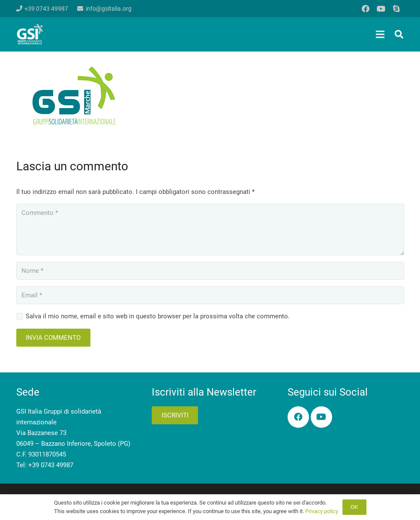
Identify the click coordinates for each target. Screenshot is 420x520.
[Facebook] (366, 9)
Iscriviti (175, 415)
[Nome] (210, 271)
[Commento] (210, 230)
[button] (399, 34)
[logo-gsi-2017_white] (30, 34)
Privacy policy (322, 511)
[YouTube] (381, 9)
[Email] (210, 295)
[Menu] (380, 34)
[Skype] (396, 9)
